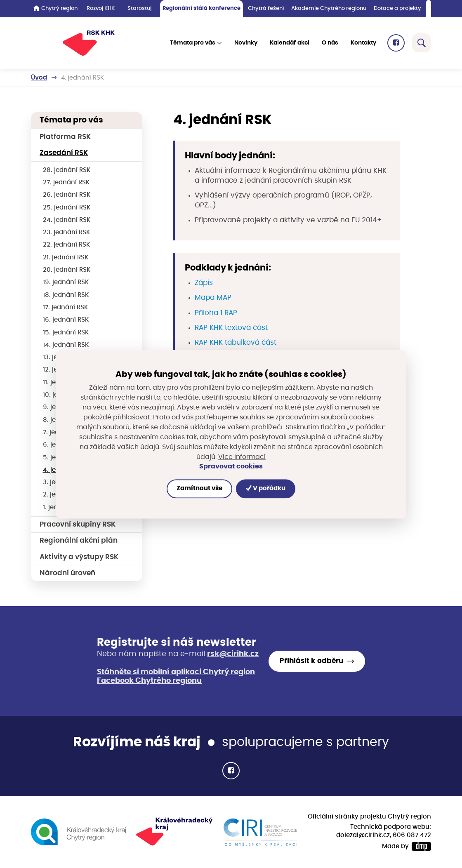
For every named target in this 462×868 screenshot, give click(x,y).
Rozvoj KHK (101, 8)
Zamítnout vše (199, 488)
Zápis (204, 283)
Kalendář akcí (290, 43)
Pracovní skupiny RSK (78, 525)
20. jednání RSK (67, 270)
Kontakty (363, 43)
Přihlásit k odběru (311, 661)
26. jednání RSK (67, 195)
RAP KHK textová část (231, 328)
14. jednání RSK (66, 345)
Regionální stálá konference (202, 8)
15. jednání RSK (66, 333)
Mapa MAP (213, 298)
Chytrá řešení (266, 8)
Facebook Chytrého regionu (149, 681)
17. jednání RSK (66, 307)
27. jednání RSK (66, 182)
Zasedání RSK (64, 153)
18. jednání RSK (66, 295)
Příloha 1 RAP (216, 313)
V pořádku (266, 488)
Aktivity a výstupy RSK (79, 557)
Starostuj (139, 8)
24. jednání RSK (67, 220)
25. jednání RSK (67, 208)
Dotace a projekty (397, 8)
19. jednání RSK (66, 282)
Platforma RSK (65, 137)
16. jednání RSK (66, 320)
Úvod (39, 78)
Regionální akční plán (79, 541)
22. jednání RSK (67, 245)
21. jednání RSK (66, 258)
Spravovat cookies (231, 467)
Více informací (242, 457)
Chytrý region (55, 8)
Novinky (246, 43)
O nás (330, 43)
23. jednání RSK (67, 232)
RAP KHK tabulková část (236, 343)
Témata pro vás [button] (193, 43)
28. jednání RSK (67, 170)
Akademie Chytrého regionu (329, 8)
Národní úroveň (67, 573)
